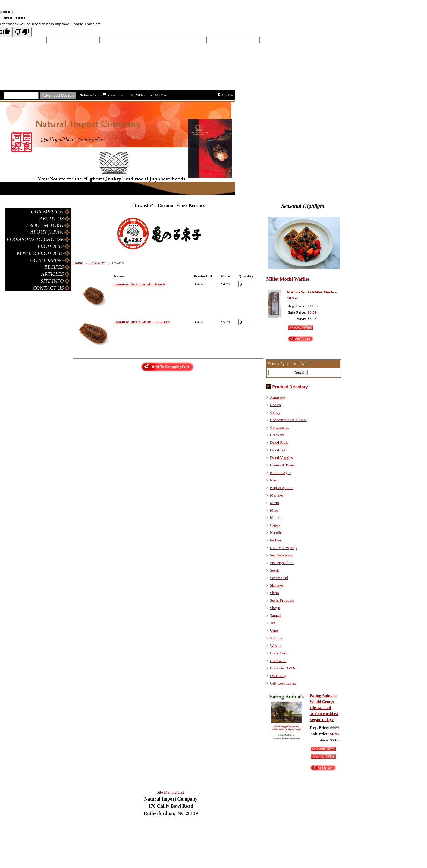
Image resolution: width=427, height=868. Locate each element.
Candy (275, 412)
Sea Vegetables (282, 563)
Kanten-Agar (281, 473)
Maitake (277, 495)
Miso (274, 510)
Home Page (91, 95)
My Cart (161, 95)
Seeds (275, 570)
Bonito (275, 405)
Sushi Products (282, 600)
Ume (274, 630)
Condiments (280, 427)
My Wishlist (139, 95)
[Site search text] (21, 95)
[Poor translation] (22, 32)
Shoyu (275, 608)
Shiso (275, 593)
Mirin (275, 503)
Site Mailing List (170, 792)
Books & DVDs (283, 668)
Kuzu (274, 480)
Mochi (275, 517)
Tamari (276, 615)
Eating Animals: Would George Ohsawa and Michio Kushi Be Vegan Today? (324, 708)
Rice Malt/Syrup (283, 548)
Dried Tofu (279, 450)
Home (78, 263)
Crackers (277, 435)
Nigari (275, 525)
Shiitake (277, 585)
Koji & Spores (282, 488)
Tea (273, 623)
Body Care (279, 653)
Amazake (278, 397)
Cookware (97, 263)
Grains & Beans (283, 465)
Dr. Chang (278, 676)
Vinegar (276, 638)
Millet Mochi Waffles (288, 279)
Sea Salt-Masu (282, 555)
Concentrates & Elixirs (288, 420)
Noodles (277, 533)
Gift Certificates (283, 683)
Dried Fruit (279, 442)
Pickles (276, 540)
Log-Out (227, 95)
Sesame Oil (279, 578)
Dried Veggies (281, 458)
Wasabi (276, 646)
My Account (116, 95)
